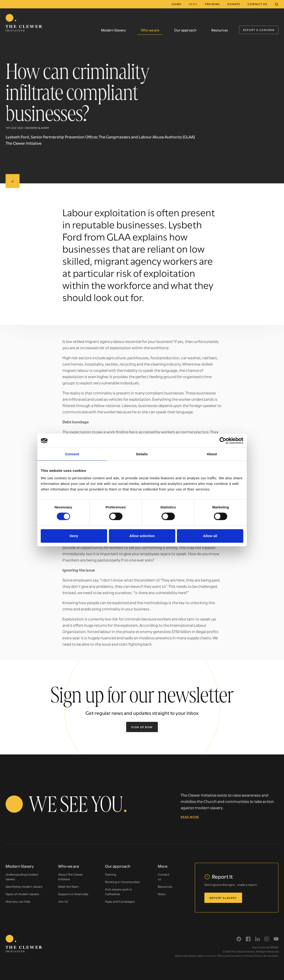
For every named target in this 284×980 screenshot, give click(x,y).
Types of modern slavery (22, 894)
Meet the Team (68, 886)
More (163, 866)
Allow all (210, 536)
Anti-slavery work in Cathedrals (119, 891)
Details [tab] (142, 454)
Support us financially (73, 894)
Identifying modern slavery (24, 886)
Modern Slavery (113, 30)
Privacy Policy (254, 956)
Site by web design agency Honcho (196, 956)
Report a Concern (259, 30)
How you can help (18, 901)
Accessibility (271, 956)
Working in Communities (122, 882)
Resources (220, 30)
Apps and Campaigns (120, 901)
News (193, 4)
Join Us (63, 901)
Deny (74, 536)
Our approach (185, 30)
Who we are (150, 30)
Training (212, 4)
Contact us (257, 4)
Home (176, 4)
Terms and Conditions (231, 956)
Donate (234, 4)
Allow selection (142, 536)
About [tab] (212, 454)
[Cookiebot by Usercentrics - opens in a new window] (223, 441)
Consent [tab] (72, 454)
